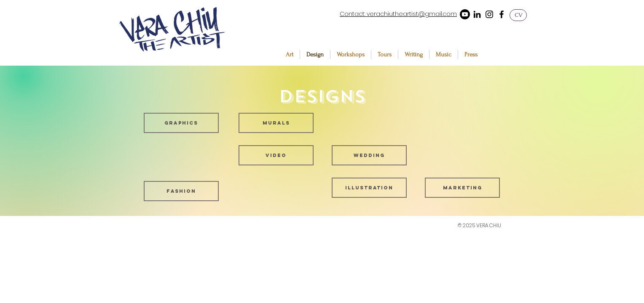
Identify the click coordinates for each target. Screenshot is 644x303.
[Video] (276, 155)
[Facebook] (502, 14)
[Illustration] (369, 188)
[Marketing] (462, 188)
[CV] (518, 15)
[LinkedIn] (477, 14)
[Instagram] (489, 14)
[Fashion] (181, 191)
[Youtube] (465, 14)
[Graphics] (181, 123)
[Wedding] (369, 155)
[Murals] (276, 123)
